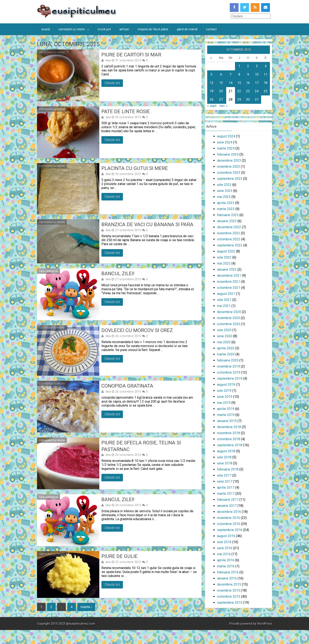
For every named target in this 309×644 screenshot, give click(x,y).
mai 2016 (224, 554)
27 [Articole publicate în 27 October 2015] (221, 100)
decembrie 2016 (229, 512)
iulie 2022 (224, 257)
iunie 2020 (225, 336)
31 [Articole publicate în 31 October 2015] (257, 100)
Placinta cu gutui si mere (135, 168)
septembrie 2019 (230, 378)
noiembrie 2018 (229, 433)
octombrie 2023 (229, 173)
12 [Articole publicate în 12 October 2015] (212, 83)
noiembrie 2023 (229, 167)
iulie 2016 (224, 542)
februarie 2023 (228, 215)
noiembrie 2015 (229, 590)
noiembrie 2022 (229, 233)
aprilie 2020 (226, 348)
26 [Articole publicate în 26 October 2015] (212, 100)
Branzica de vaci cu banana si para (147, 224)
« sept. (212, 106)
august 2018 (226, 451)
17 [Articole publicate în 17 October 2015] (257, 83)
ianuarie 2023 (227, 221)
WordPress (265, 624)
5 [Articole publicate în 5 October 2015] (211, 74)
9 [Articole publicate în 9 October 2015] (248, 74)
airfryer (124, 29)
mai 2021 (224, 306)
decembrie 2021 (229, 276)
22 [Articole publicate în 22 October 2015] (239, 91)
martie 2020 (226, 354)
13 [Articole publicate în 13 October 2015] (221, 83)
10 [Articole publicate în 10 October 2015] (257, 74)
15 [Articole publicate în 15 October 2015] (239, 83)
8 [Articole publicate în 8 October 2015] (239, 74)
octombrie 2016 (229, 524)
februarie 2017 (228, 500)
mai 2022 (224, 263)
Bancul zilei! (118, 274)
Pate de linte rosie (126, 112)
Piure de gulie (119, 556)
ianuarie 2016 (227, 578)
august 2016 (226, 536)
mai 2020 (224, 342)
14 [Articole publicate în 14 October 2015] (231, 83)
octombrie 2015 (229, 596)
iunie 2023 (225, 191)
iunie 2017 (225, 481)
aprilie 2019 (226, 409)
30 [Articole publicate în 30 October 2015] (248, 100)
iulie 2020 (224, 330)
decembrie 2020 (229, 312)
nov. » (224, 106)
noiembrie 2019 (229, 366)
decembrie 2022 (229, 227)
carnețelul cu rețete (72, 29)
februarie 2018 (228, 469)
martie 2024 (226, 148)
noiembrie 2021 (229, 282)
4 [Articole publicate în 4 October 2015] (266, 66)
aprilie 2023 (226, 203)
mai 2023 (224, 197)
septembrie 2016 (230, 530)
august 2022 (226, 251)
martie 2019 (226, 415)
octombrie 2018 (229, 439)
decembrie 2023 (229, 160)
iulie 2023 (224, 185)
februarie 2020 (228, 360)
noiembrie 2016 (229, 518)
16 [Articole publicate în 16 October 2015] (248, 83)
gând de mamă (187, 29)
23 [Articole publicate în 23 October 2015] (248, 91)
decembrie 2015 (229, 584)
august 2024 (226, 136)
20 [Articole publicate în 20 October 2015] (221, 91)
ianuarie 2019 (227, 421)
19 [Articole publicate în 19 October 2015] (212, 91)
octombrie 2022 (229, 239)
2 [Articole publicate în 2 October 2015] (248, 66)
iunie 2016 (225, 548)
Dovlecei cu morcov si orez (137, 330)
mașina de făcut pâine (153, 29)
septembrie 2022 (230, 245)
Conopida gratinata (127, 386)
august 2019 (226, 385)
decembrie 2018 (229, 427)
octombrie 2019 (229, 372)
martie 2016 (226, 566)
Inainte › (87, 607)
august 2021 (226, 294)
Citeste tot (112, 83)
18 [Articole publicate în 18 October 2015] (266, 83)
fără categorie (49, 271)
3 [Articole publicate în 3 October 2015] (257, 66)
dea (108, 60)
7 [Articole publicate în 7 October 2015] (230, 74)
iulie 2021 (224, 300)
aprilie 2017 (226, 487)
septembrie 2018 (230, 445)
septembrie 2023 (230, 179)
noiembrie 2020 (229, 318)
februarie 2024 (228, 154)
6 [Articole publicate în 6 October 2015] (221, 74)
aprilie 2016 (226, 560)
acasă (46, 29)
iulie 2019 (224, 391)
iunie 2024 (225, 142)
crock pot (104, 29)
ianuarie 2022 (227, 269)
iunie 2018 (225, 463)
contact (211, 29)
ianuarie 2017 (227, 506)
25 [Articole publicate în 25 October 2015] (266, 91)
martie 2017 (226, 494)
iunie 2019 (225, 397)
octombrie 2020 (229, 324)
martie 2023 (226, 209)
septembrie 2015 (230, 603)
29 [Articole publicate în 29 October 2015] (239, 100)
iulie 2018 (224, 457)
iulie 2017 (224, 475)
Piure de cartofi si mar (131, 55)
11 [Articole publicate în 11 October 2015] (266, 74)
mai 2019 (224, 403)
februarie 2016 (228, 572)
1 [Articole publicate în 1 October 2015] (239, 66)
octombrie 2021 (229, 288)
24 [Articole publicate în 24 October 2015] (257, 91)
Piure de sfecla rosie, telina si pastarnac (141, 446)
